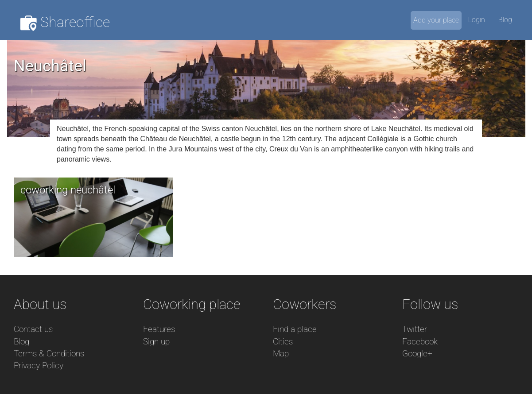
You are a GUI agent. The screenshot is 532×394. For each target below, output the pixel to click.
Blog (505, 20)
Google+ (417, 353)
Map (281, 353)
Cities (283, 342)
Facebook (420, 342)
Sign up (156, 342)
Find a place (295, 329)
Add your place (436, 20)
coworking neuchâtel (68, 190)
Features (159, 329)
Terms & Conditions (49, 353)
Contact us (33, 329)
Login (477, 20)
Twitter (415, 329)
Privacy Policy (39, 365)
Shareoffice (65, 22)
